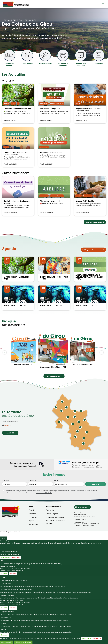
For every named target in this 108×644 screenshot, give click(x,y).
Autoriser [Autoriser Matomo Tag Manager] (4, 574)
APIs (3, 561)
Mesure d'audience (7, 595)
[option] (53, 352)
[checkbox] (54, 492)
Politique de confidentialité (55, 517)
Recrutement (34, 524)
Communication (88, 196)
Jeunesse (6, 147)
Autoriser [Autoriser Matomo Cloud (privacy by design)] (4, 608)
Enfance (78, 103)
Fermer (3, 538)
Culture (13, 103)
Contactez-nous (82, 507)
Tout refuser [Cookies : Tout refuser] (16, 557)
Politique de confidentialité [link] (9, 552)
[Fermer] (1, 535)
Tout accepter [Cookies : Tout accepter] (5, 557)
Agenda (32, 521)
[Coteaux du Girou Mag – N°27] (23, 350)
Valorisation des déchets (57, 103)
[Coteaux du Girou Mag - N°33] (83, 350)
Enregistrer (5, 635)
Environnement (44, 103)
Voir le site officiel (17, 571)
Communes (33, 517)
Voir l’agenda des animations (93, 250)
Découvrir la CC (10, 433)
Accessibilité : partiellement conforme (55, 522)
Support (4, 623)
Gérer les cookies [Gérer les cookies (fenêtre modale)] (7, 642)
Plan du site (50, 510)
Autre (3, 577)
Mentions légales (52, 514)
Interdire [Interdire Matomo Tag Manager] (13, 574)
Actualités (6, 103)
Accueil (32, 510)
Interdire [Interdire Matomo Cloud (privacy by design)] (13, 608)
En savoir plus (5, 571)
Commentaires (6, 583)
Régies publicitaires (8, 612)
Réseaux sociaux (7, 617)
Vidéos (3, 629)
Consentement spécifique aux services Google (17, 589)
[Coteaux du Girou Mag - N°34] (53, 350)
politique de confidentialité (44, 493)
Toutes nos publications (54, 376)
